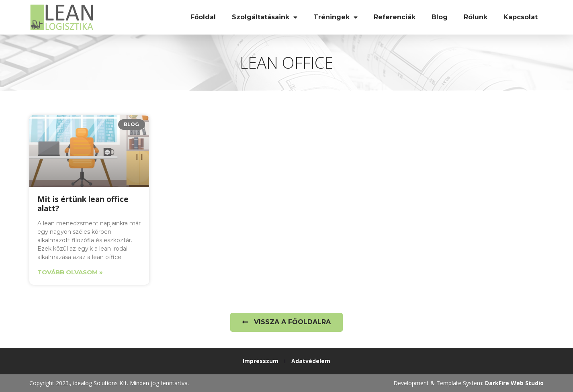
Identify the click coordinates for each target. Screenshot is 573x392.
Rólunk (476, 17)
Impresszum (261, 361)
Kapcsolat (521, 17)
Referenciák (395, 17)
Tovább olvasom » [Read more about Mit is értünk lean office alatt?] (70, 272)
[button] (286, 322)
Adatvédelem (311, 361)
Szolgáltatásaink (265, 17)
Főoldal (203, 17)
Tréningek (336, 17)
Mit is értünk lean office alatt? (83, 204)
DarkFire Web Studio (514, 383)
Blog (440, 17)
